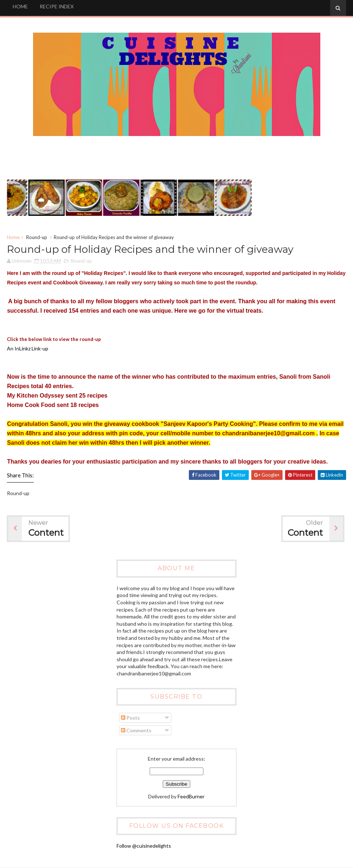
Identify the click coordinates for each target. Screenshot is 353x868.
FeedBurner (191, 797)
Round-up (37, 238)
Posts (130, 718)
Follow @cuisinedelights (144, 846)
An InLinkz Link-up (28, 349)
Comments (136, 731)
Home (13, 238)
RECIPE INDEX (57, 6)
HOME (20, 6)
